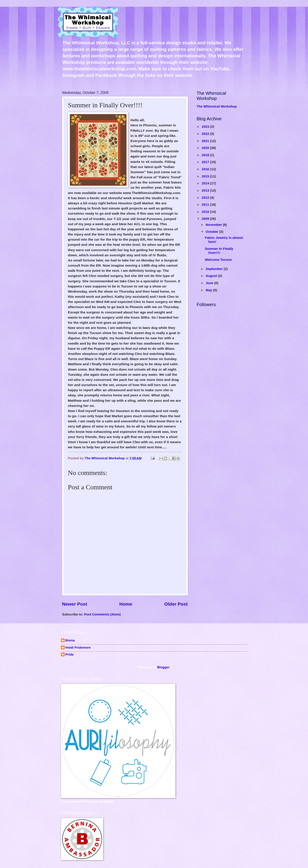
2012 (206, 198)
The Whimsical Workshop (217, 106)
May (209, 290)
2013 (206, 190)
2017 (206, 162)
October (213, 232)
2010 (206, 212)
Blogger (163, 667)
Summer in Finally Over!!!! (219, 251)
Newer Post (75, 604)
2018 (206, 155)
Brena (70, 640)
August (212, 276)
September (215, 269)
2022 (206, 134)
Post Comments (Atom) (103, 614)
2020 (206, 148)
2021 (206, 141)
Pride (70, 654)
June (210, 283)
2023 (206, 127)
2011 (206, 205)
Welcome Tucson (218, 260)
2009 (206, 219)
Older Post (176, 604)
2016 (206, 169)
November (214, 225)
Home (126, 604)
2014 (206, 183)
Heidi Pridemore (78, 648)
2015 (206, 176)
